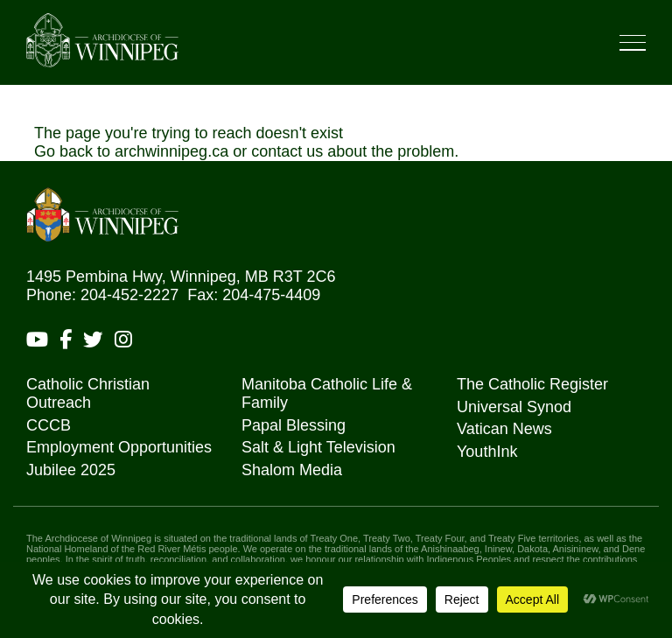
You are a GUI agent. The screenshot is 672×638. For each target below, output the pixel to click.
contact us (287, 151)
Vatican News (504, 429)
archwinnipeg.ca (171, 151)
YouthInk (487, 452)
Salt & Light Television (318, 447)
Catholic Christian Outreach (88, 393)
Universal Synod (514, 407)
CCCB (49, 425)
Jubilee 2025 (71, 470)
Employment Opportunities (119, 447)
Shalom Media (292, 470)
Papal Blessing (294, 425)
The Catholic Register (532, 384)
